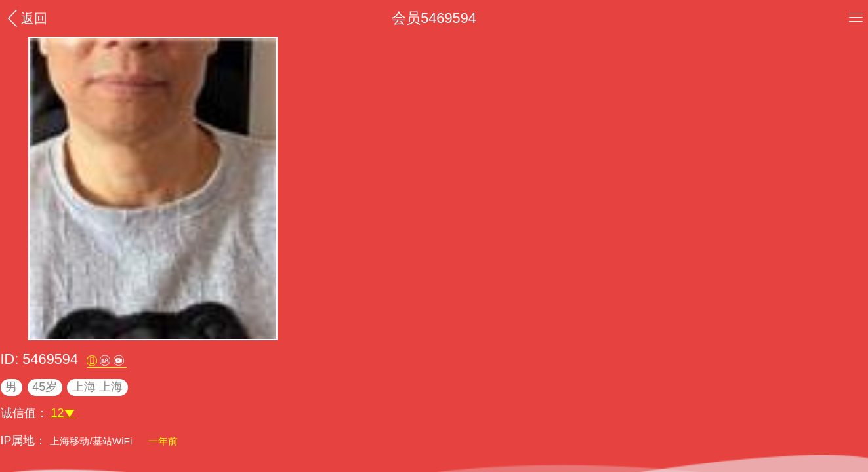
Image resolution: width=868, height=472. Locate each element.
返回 (26, 18)
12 (64, 413)
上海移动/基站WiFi (92, 441)
